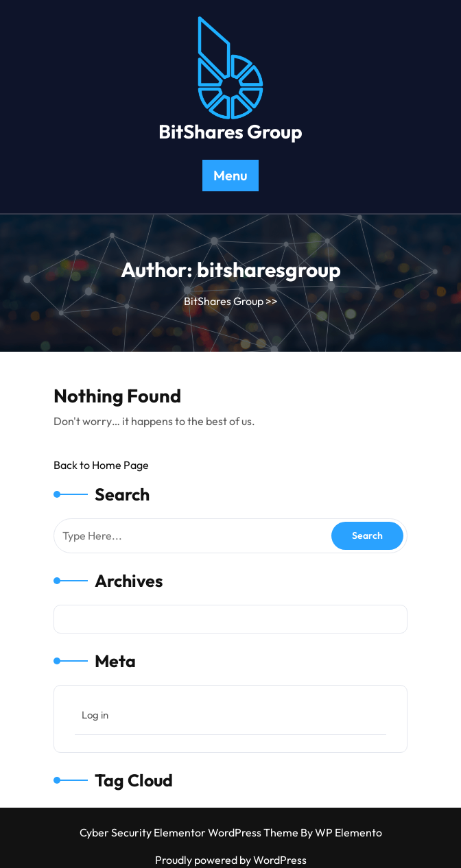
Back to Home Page (101, 465)
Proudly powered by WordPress (231, 860)
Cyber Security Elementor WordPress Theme (190, 832)
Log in (95, 715)
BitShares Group (230, 131)
